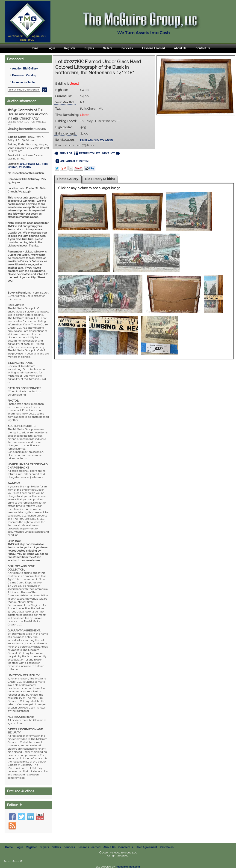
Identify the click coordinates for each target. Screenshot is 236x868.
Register (70, 48)
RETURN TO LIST (87, 153)
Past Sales (167, 847)
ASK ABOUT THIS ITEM (72, 161)
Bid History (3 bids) (100, 179)
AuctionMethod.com (128, 867)
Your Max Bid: (65, 102)
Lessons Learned (153, 48)
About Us (180, 48)
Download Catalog (24, 75)
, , (28, 165)
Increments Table (23, 82)
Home (34, 48)
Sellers (108, 48)
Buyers (89, 48)
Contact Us (203, 48)
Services (127, 48)
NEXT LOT (111, 153)
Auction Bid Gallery (25, 69)
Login (51, 48)
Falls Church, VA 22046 (97, 140)
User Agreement (146, 847)
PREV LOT (63, 153)
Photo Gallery (68, 179)
